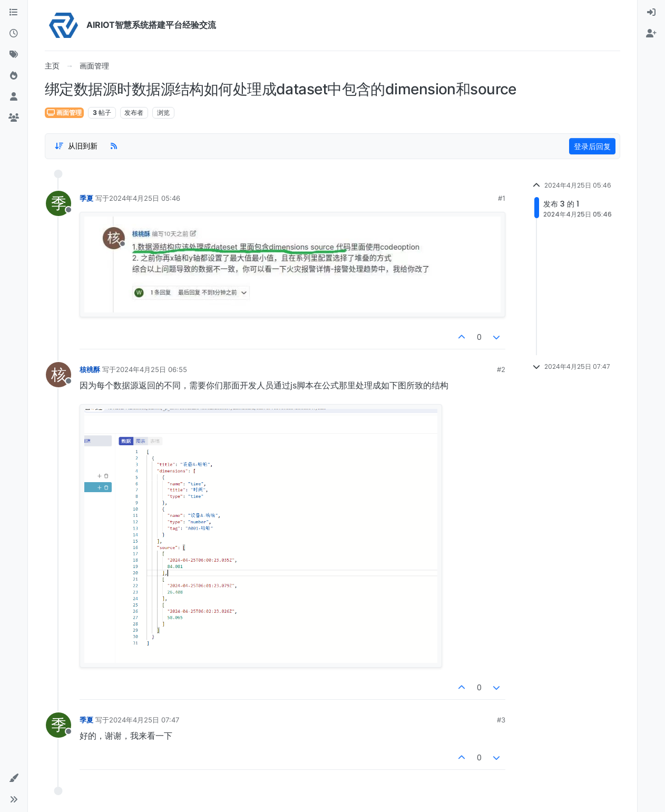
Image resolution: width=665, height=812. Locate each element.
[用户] (14, 97)
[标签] (14, 55)
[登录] (651, 13)
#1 (502, 198)
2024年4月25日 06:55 (151, 369)
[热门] (14, 76)
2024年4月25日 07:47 (144, 720)
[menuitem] (651, 13)
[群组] (14, 118)
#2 (501, 369)
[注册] (651, 34)
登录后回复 (592, 146)
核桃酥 (90, 369)
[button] (14, 778)
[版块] (14, 13)
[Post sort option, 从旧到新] (76, 146)
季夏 (86, 198)
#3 (501, 720)
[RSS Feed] (114, 146)
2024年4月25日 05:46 (145, 198)
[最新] (14, 34)
